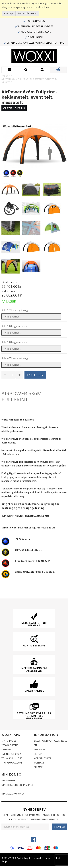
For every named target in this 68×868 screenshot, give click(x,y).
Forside (6, 76)
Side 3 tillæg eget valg (14, 342)
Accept (10, 13)
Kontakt (39, 763)
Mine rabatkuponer (13, 794)
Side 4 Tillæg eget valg (15, 358)
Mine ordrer (8, 781)
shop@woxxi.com (12, 763)
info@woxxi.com (37, 516)
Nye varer (40, 750)
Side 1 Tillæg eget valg (15, 310)
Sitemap (38, 767)
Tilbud (38, 754)
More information (28, 13)
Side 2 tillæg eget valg (14, 326)
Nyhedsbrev (34, 809)
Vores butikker (43, 758)
